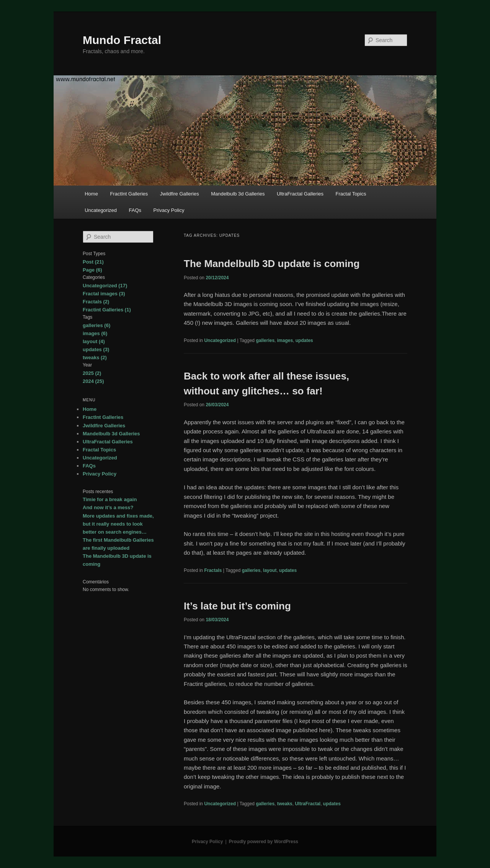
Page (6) (92, 270)
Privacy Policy (169, 210)
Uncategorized (101, 210)
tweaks (285, 804)
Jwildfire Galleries (180, 194)
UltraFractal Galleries (300, 194)
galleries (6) (96, 325)
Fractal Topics (351, 194)
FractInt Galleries (129, 194)
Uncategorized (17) (105, 286)
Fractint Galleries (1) (107, 310)
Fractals (213, 570)
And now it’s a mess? (108, 507)
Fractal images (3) (104, 294)
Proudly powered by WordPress (264, 842)
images (285, 340)
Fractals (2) (96, 302)
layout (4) (94, 341)
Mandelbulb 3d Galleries (238, 194)
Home (91, 194)
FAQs (135, 210)
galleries (265, 340)
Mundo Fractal (122, 40)
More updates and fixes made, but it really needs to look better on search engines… (118, 524)
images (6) (95, 333)
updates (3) (96, 349)
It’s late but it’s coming (237, 606)
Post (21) (93, 262)
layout (270, 570)
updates (304, 340)
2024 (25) (93, 381)
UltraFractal (308, 804)
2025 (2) (92, 373)
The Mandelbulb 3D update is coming (272, 264)
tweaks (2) (95, 357)
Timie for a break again (110, 499)
